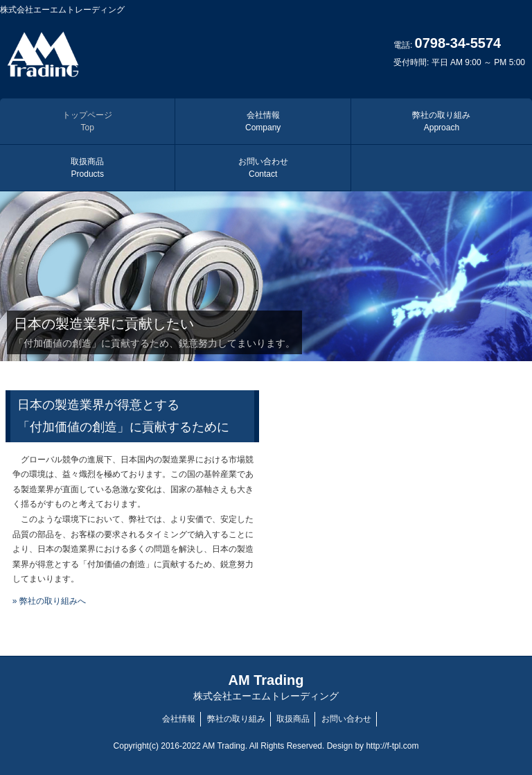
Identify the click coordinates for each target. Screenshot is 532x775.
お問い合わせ (263, 168)
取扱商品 (87, 168)
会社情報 (263, 121)
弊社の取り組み (441, 121)
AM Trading (266, 687)
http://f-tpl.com (392, 746)
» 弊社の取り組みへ (49, 601)
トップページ (87, 121)
